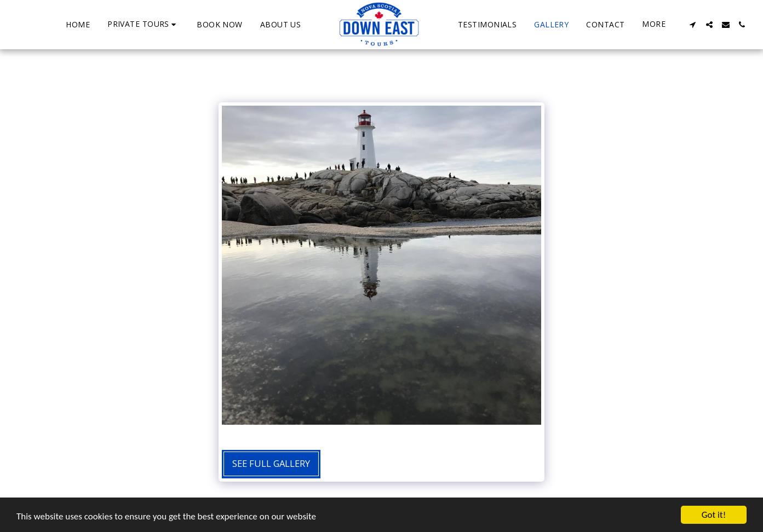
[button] (143, 24)
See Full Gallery (271, 463)
